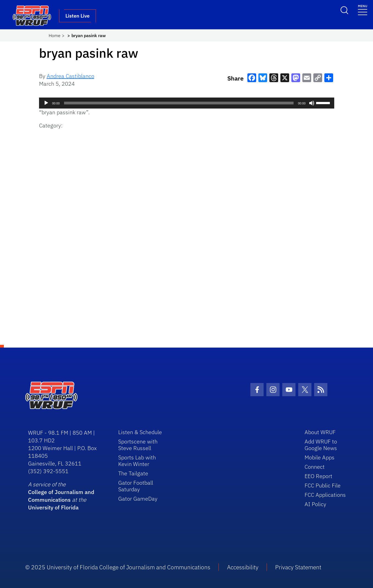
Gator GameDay (138, 499)
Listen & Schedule (140, 432)
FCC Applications (325, 495)
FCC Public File (323, 485)
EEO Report (318, 476)
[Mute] (312, 103)
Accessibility (243, 567)
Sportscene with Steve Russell (138, 445)
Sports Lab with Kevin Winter (137, 461)
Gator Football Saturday (136, 486)
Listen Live (78, 16)
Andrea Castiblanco (71, 76)
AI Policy (315, 504)
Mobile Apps (320, 457)
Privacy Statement (298, 567)
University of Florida (53, 507)
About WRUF (320, 432)
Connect (315, 467)
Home (55, 35)
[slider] (179, 103)
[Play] (46, 103)
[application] (187, 103)
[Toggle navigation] (363, 9)
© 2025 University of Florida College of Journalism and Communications (118, 567)
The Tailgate (133, 473)
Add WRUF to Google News (321, 445)
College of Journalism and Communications (61, 496)
